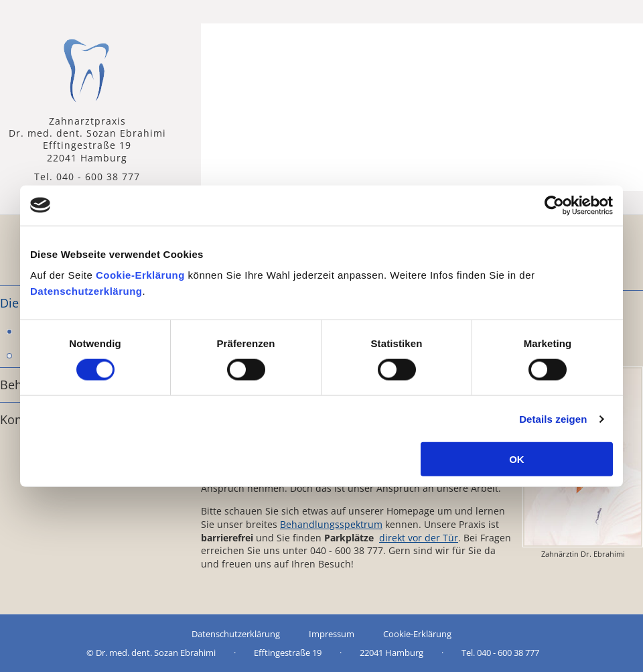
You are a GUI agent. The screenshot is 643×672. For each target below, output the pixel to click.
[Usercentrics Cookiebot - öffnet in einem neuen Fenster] (554, 205)
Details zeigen (553, 418)
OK (517, 459)
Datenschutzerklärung (86, 291)
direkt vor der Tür (419, 538)
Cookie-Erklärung (140, 275)
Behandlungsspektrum (331, 524)
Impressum (332, 634)
